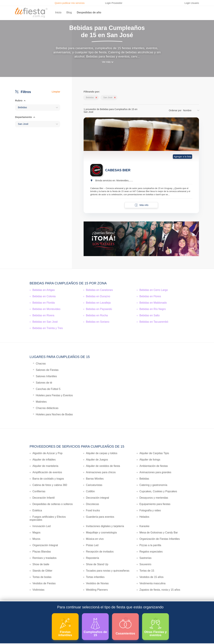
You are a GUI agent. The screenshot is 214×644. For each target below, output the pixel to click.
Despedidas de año (89, 12)
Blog (69, 12)
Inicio (58, 12)
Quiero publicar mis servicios (70, 3)
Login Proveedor (114, 3)
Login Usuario (192, 3)
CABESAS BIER (118, 170)
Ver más (106, 62)
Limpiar (56, 92)
